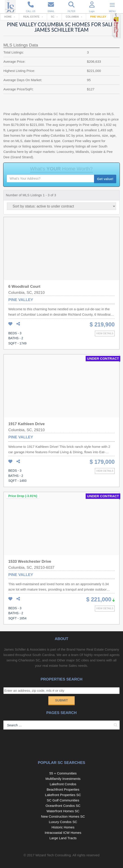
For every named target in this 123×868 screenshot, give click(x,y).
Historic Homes (63, 827)
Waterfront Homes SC (63, 811)
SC (53, 17)
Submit (62, 700)
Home (8, 17)
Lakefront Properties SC (63, 795)
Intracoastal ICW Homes (63, 833)
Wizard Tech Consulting (53, 855)
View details (105, 333)
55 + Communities (63, 773)
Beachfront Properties (63, 789)
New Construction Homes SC (63, 816)
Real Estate (31, 17)
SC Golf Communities (63, 800)
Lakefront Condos (63, 784)
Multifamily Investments (63, 779)
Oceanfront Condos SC (63, 806)
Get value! (105, 179)
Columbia (72, 17)
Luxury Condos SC (63, 822)
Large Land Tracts (63, 838)
